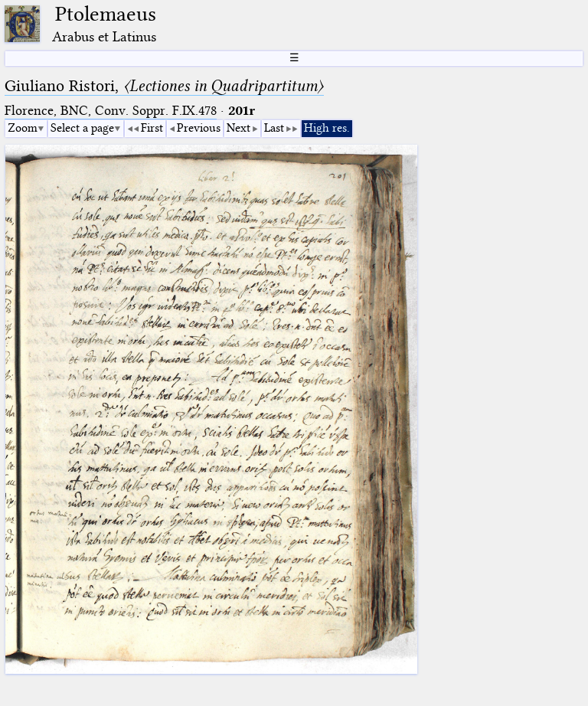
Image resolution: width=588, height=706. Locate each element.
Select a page (82, 128)
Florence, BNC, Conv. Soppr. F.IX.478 (111, 111)
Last (274, 128)
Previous (199, 128)
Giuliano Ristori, (164, 86)
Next (238, 128)
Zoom (23, 128)
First (152, 128)
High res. (327, 128)
